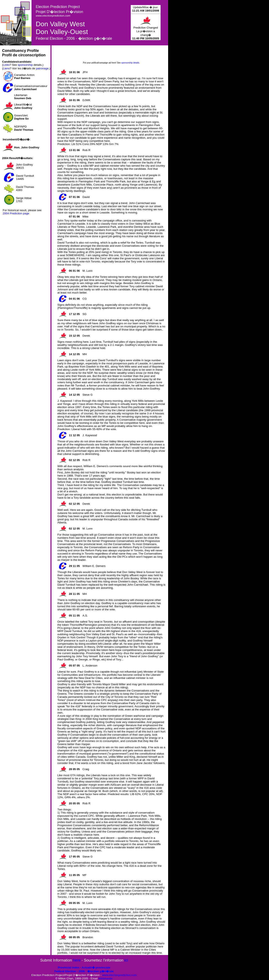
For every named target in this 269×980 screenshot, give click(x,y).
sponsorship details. (131, 63)
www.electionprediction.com (119, 975)
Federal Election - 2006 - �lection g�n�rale (84, 971)
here (77, 960)
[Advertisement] (111, 55)
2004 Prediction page (16, 213)
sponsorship (25, 65)
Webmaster (105, 978)
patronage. (43, 68)
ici (126, 960)
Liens (6, 68)
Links (6, 65)
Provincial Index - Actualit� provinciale (84, 967)
